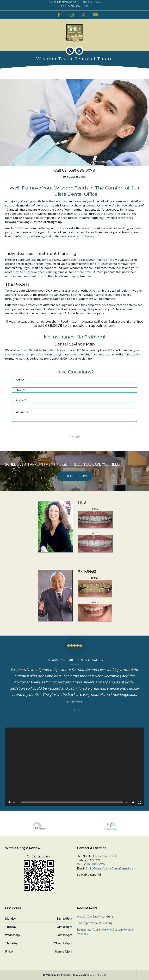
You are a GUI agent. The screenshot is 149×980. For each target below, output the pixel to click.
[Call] (70, 51)
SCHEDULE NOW (75, 476)
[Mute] (134, 802)
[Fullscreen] (139, 802)
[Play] (10, 802)
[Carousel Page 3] (79, 710)
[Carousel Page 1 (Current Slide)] (70, 710)
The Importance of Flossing (95, 923)
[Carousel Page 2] (74, 710)
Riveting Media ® (97, 975)
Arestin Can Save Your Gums (95, 916)
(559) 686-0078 (78, 6)
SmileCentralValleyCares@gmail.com (111, 869)
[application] (74, 767)
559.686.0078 (50, 325)
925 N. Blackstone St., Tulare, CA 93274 (74, 2)
